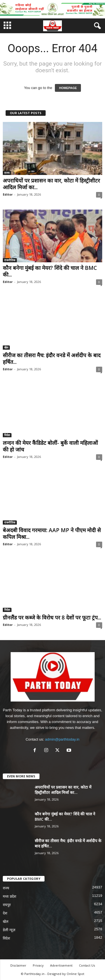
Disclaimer (18, 965)
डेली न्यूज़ (9, 930)
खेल (6, 347)
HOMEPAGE (68, 88)
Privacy (38, 965)
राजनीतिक (10, 260)
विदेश (7, 435)
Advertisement (61, 965)
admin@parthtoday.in (62, 739)
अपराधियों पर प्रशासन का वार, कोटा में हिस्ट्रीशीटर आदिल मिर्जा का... (51, 184)
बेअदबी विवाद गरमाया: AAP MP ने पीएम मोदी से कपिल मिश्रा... (52, 534)
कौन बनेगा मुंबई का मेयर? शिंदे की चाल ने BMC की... (50, 271)
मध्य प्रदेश (10, 896)
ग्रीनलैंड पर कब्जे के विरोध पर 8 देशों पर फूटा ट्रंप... (52, 618)
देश (5, 913)
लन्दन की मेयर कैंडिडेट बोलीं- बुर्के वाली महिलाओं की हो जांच (50, 446)
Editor (8, 194)
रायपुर (7, 905)
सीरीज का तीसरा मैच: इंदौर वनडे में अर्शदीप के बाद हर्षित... (52, 359)
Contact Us (87, 965)
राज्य (7, 173)
